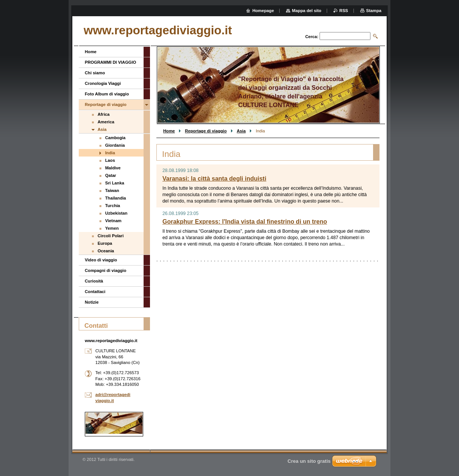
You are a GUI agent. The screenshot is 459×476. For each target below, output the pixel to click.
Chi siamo (95, 73)
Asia (241, 131)
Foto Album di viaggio (107, 94)
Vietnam (113, 221)
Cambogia (115, 138)
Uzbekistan (116, 213)
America (106, 122)
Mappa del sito (307, 11)
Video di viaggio (101, 260)
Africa (104, 114)
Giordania (115, 145)
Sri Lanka (115, 183)
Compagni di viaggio (106, 270)
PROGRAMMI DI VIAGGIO (110, 62)
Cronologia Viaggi (103, 83)
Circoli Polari (111, 236)
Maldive (113, 168)
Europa (105, 243)
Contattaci (95, 292)
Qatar (111, 175)
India (110, 153)
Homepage (263, 11)
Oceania (106, 251)
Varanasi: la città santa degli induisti (214, 179)
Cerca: (312, 37)
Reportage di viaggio (206, 131)
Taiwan (112, 190)
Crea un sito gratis (309, 461)
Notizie (92, 302)
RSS (344, 11)
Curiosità (94, 281)
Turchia (113, 206)
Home (169, 131)
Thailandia (116, 198)
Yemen (112, 228)
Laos (110, 160)
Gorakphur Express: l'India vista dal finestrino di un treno (245, 222)
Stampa (374, 11)
